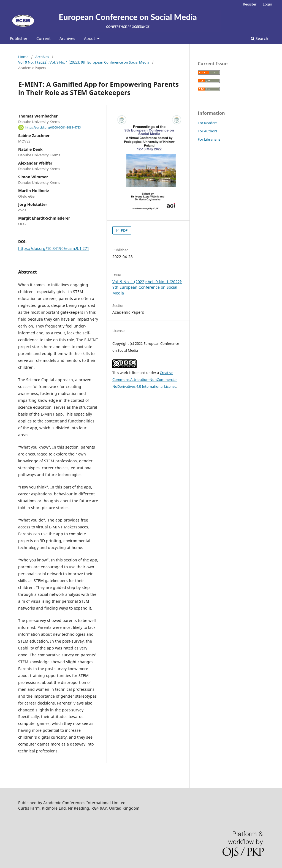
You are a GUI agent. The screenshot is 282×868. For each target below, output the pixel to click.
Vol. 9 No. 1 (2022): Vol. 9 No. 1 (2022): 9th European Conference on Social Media (84, 62)
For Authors (208, 131)
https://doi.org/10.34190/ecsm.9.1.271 (54, 248)
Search (260, 38)
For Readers (208, 123)
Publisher (19, 38)
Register (250, 4)
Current (44, 38)
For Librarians (209, 139)
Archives (67, 38)
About (90, 38)
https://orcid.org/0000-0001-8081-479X (53, 127)
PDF (124, 230)
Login (267, 4)
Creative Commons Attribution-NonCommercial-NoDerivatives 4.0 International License (145, 380)
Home (23, 57)
